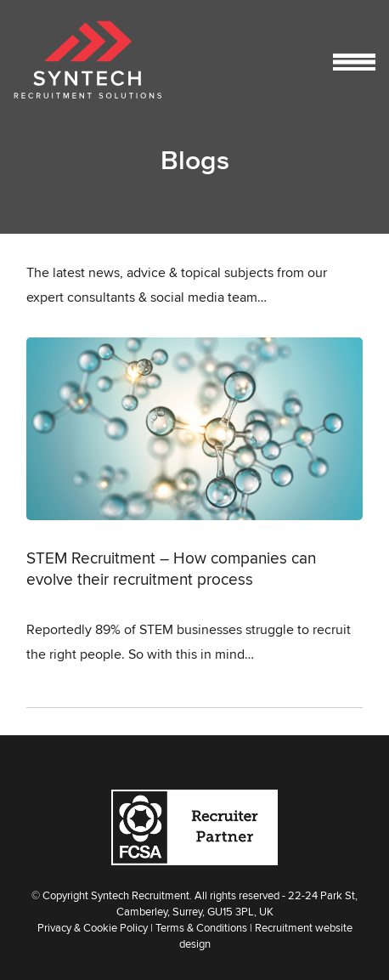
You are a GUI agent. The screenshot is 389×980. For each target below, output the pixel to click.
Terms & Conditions (201, 927)
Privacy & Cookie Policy (93, 927)
